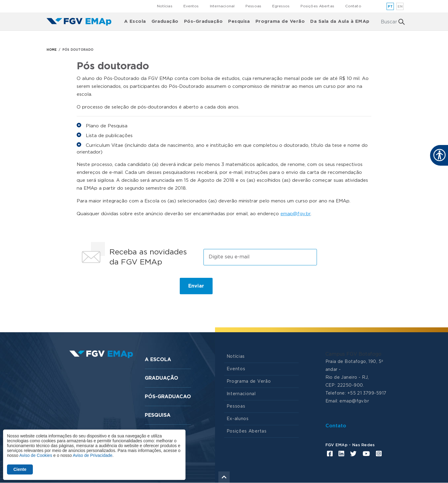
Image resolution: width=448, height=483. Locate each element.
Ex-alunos (238, 419)
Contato (353, 6)
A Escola (135, 21)
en (400, 7)
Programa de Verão (280, 21)
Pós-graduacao (168, 397)
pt (390, 7)
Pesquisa (239, 21)
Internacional (222, 6)
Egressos (281, 6)
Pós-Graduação (203, 21)
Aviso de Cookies (36, 455)
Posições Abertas (317, 6)
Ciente (20, 469)
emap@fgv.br (295, 214)
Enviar (196, 286)
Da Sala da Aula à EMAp (340, 21)
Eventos (191, 6)
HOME (52, 50)
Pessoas (253, 6)
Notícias (165, 6)
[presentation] (124, 288)
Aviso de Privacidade (92, 455)
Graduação (165, 21)
